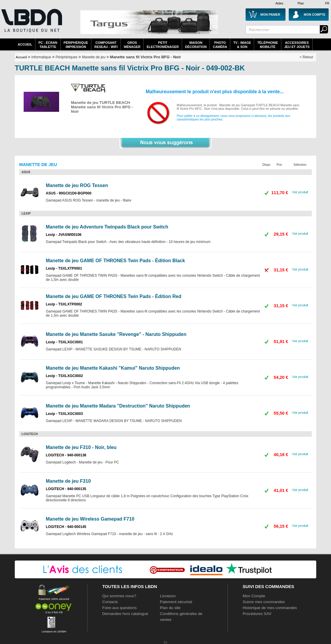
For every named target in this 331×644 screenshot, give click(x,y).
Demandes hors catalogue (125, 614)
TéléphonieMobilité (267, 45)
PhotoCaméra (220, 45)
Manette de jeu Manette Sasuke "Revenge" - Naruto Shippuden (116, 334)
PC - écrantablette (48, 45)
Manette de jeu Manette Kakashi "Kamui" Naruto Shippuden (113, 368)
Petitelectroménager (163, 45)
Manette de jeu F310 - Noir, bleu (81, 447)
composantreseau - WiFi (106, 45)
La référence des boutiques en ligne (31, 24)
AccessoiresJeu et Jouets (297, 45)
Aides (279, 3)
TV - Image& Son (242, 45)
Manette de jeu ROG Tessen (77, 185)
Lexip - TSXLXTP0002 (64, 304)
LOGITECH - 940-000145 (66, 527)
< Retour (306, 57)
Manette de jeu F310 (68, 481)
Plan (301, 3)
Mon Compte (254, 596)
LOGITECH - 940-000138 (66, 455)
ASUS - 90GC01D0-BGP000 (69, 193)
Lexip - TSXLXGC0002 (64, 376)
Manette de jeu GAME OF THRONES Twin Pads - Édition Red (113, 296)
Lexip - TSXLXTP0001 (64, 268)
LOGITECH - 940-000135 (66, 489)
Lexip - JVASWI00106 (64, 235)
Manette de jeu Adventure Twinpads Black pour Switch (107, 227)
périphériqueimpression (76, 45)
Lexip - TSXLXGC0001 (64, 342)
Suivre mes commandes (264, 602)
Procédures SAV (257, 614)
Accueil (25, 44)
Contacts (110, 602)
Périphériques (66, 57)
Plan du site (170, 608)
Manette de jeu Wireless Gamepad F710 (90, 519)
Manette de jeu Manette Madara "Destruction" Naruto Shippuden (118, 406)
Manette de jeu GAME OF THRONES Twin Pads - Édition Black (115, 261)
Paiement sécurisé (176, 602)
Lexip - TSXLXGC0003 (64, 414)
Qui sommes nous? (119, 596)
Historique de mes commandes (270, 608)
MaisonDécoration (196, 45)
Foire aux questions (119, 608)
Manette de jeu (94, 57)
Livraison (168, 596)
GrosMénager (132, 45)
